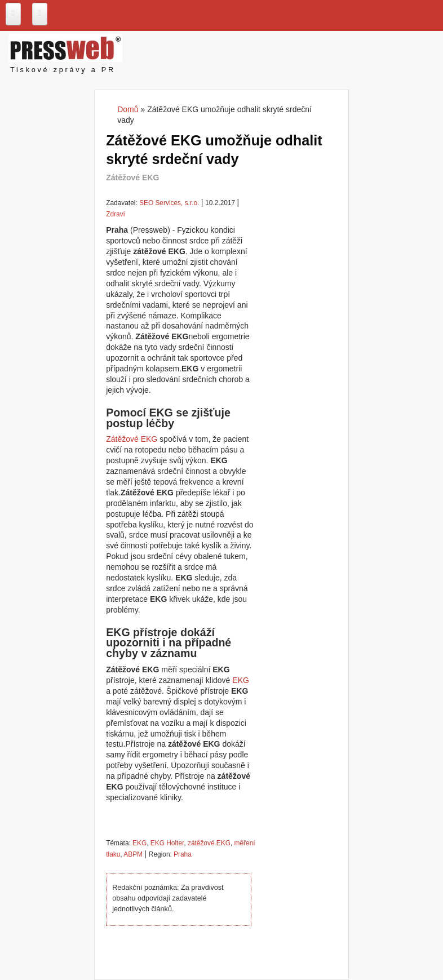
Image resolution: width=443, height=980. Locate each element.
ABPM (133, 854)
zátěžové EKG (209, 843)
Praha (183, 854)
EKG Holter (167, 843)
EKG (241, 680)
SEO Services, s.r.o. (169, 203)
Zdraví (116, 214)
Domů (128, 109)
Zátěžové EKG (132, 439)
